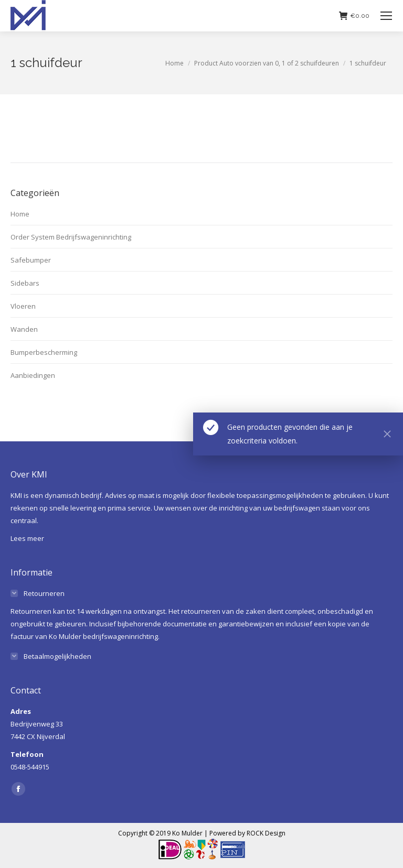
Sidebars (25, 283)
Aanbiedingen (33, 375)
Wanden (24, 329)
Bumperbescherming (44, 352)
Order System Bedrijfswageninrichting (71, 237)
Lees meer (27, 538)
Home (20, 214)
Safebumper (31, 260)
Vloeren (23, 306)
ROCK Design (266, 833)
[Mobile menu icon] (386, 16)
